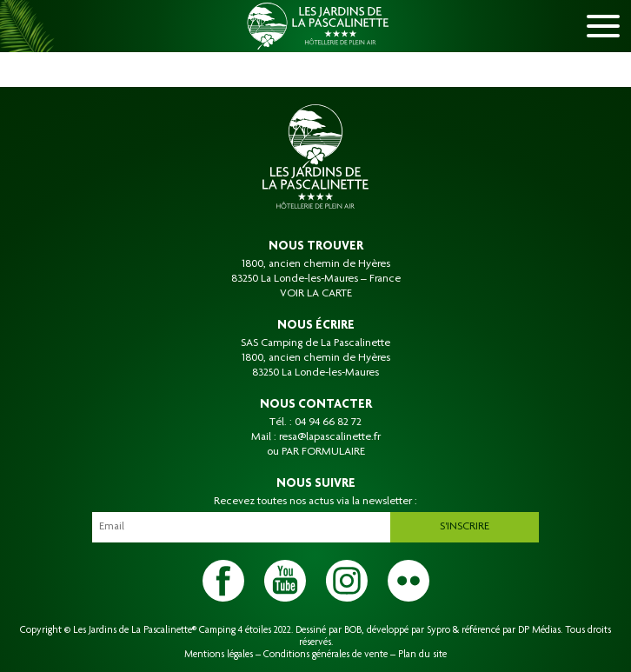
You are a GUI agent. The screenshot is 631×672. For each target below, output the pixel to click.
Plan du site (422, 655)
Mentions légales (219, 655)
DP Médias (539, 630)
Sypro (438, 630)
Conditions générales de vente (325, 655)
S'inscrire (465, 527)
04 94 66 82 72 (328, 422)
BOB (353, 630)
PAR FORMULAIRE (323, 452)
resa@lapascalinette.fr (330, 437)
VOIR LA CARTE (316, 294)
